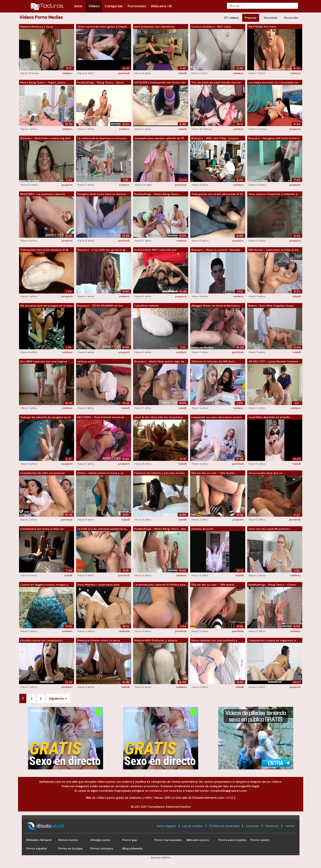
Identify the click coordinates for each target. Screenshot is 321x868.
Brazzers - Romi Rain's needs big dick (46, 138)
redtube (124, 631)
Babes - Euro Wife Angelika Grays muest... (271, 306)
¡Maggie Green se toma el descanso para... (216, 306)
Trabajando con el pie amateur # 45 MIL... (44, 250)
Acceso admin (161, 857)
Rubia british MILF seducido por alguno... (155, 250)
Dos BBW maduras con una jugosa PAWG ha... (44, 362)
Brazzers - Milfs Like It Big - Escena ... (216, 138)
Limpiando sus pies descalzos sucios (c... (216, 417)
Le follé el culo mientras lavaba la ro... (103, 529)
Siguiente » (58, 698)
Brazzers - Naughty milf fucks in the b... (275, 138)
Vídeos (94, 6)
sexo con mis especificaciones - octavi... (270, 529)
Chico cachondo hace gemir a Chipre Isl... (102, 27)
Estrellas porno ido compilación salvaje (41, 641)
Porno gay (130, 840)
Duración (291, 18)
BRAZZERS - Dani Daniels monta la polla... (101, 417)
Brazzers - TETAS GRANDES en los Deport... (100, 306)
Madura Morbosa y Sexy (37, 27)
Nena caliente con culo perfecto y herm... (214, 641)
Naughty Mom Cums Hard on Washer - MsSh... (103, 194)
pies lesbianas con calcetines (154, 27)
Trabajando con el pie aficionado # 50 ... (217, 194)
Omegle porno (100, 840)
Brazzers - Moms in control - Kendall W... (216, 250)
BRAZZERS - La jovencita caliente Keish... (43, 194)
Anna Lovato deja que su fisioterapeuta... (265, 473)
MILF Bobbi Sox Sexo (262, 27)
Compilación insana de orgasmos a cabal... (272, 641)
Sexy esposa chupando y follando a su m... (273, 194)
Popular (251, 18)
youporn (295, 129)
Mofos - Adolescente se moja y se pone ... (100, 473)
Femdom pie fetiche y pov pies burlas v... (159, 473)
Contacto (252, 826)
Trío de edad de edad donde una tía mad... (216, 83)
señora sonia (86, 361)
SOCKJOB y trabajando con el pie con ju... (160, 83)
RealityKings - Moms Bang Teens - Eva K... (160, 529)
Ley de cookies (193, 826)
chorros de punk (202, 529)
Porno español (37, 848)
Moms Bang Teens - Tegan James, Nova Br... (43, 83)
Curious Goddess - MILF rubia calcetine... (211, 27)
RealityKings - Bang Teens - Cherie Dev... (272, 585)
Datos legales (167, 826)
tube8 (183, 73)
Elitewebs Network (39, 840)
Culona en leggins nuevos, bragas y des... (44, 585)
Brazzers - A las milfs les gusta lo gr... (102, 250)
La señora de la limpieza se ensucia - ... (103, 138)
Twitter (290, 826)
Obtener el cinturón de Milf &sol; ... (214, 361)
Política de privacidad (224, 826)
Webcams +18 (161, 6)
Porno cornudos (102, 848)
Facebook (272, 826)
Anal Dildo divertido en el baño (269, 417)
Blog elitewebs (132, 848)
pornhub (124, 73)
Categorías (114, 6)
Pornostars (137, 6)
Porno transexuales (168, 840)
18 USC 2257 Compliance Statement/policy (161, 807)
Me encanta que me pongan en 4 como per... (47, 306)
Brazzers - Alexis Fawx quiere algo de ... (160, 361)
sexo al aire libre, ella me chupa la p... (159, 417)
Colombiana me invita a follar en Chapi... (42, 529)
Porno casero (260, 840)
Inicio (78, 6)
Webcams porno (198, 840)
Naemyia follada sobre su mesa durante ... (99, 641)
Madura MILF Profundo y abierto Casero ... (156, 641)
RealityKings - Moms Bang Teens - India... (157, 194)
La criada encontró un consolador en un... (273, 83)
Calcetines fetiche (147, 306)
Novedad (270, 18)
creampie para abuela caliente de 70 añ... (159, 138)
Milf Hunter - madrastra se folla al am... (274, 250)
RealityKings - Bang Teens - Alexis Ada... (101, 83)
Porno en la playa (70, 848)
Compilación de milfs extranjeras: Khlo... (43, 473)
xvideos (67, 73)
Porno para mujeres (232, 840)
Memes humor (68, 840)
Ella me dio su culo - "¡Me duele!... (214, 473)
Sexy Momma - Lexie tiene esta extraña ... (98, 585)
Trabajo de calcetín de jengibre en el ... (46, 417)
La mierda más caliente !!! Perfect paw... (161, 585)
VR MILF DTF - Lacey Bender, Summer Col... (273, 362)
